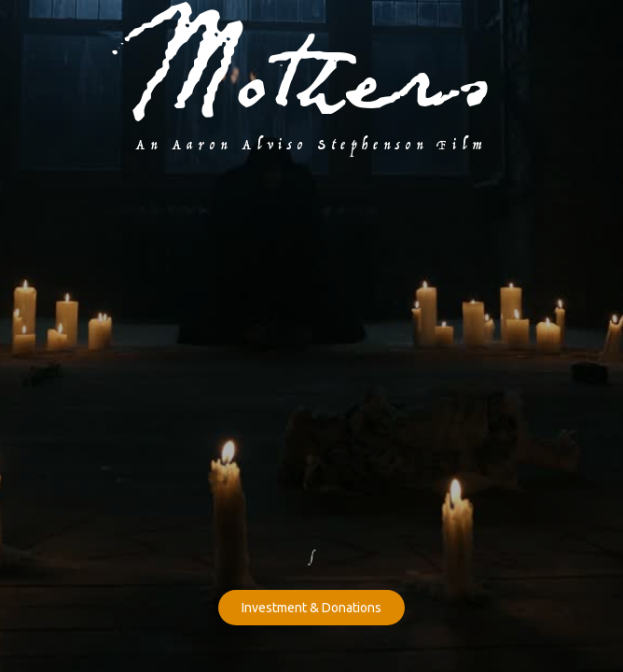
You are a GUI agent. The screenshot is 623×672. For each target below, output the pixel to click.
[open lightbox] (312, 196)
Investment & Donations (311, 608)
